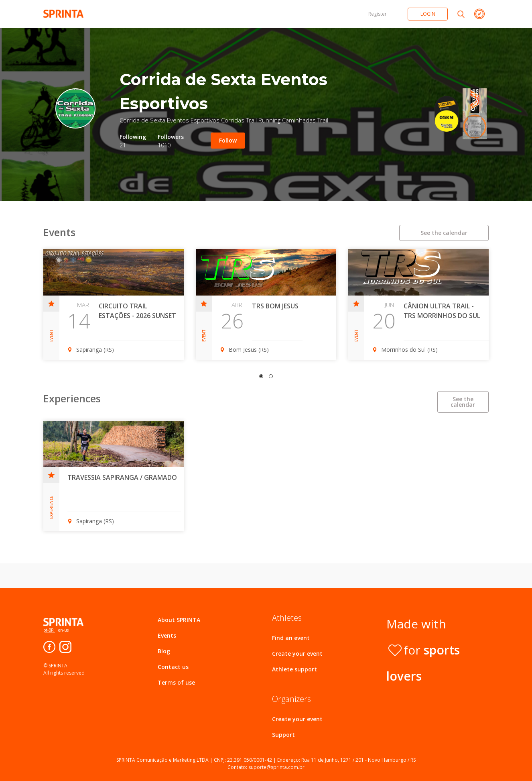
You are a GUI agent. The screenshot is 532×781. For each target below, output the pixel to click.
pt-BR (49, 630)
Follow (228, 140)
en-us (63, 630)
